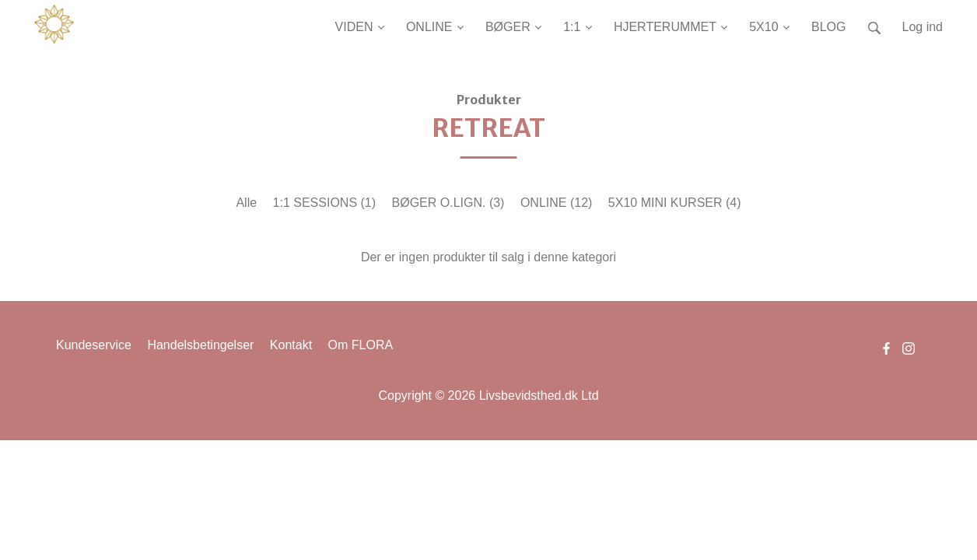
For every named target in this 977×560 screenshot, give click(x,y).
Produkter (489, 100)
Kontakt (291, 345)
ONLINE (556, 203)
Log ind (923, 27)
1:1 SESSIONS (325, 203)
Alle (246, 203)
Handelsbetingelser (200, 345)
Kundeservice (94, 345)
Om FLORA (361, 345)
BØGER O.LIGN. (448, 203)
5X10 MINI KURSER (675, 203)
